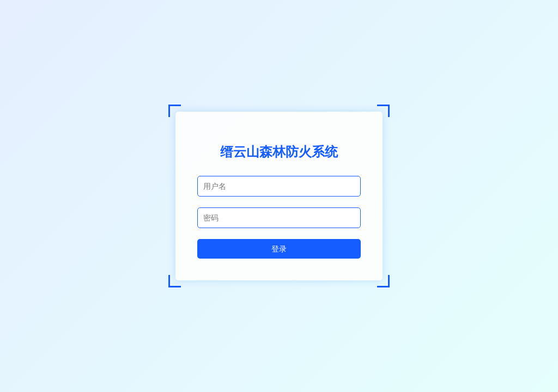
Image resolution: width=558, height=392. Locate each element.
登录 (279, 249)
